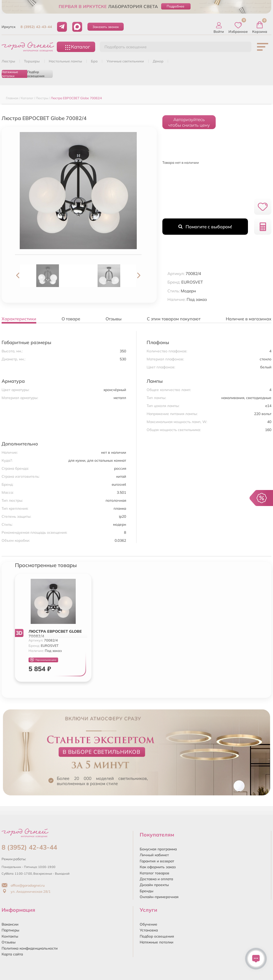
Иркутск (9, 27)
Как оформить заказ (158, 867)
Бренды (146, 891)
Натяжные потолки (10, 74)
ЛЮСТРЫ (8, 61)
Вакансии (10, 924)
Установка (149, 930)
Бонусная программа (158, 849)
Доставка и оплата (156, 879)
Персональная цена (43, 660)
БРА (94, 61)
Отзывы (9, 942)
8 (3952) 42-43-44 (36, 27)
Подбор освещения (36, 74)
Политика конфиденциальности (30, 948)
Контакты (10, 936)
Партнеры (10, 930)
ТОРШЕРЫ (32, 61)
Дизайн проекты (154, 885)
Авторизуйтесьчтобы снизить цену (189, 122)
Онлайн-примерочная (159, 897)
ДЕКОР (158, 61)
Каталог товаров (154, 873)
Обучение (148, 924)
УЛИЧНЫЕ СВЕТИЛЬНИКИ (125, 61)
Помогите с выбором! (205, 227)
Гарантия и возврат (157, 861)
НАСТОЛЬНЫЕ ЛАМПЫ (65, 61)
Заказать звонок (106, 27)
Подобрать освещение (126, 47)
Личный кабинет (154, 855)
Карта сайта (12, 954)
